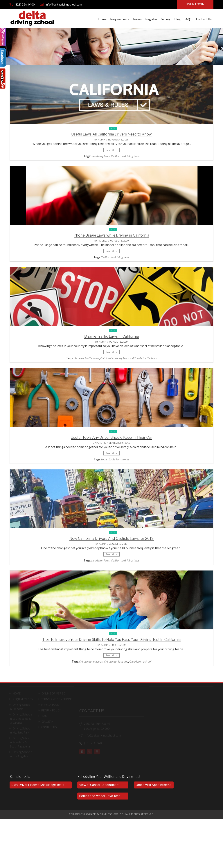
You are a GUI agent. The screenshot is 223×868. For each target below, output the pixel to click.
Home (102, 19)
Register (151, 19)
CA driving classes (91, 662)
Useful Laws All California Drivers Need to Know (111, 134)
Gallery (166, 19)
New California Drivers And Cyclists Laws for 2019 (112, 538)
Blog (178, 19)
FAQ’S (189, 19)
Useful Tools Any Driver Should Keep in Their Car (111, 437)
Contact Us (204, 19)
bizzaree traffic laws (86, 358)
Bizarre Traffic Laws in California (112, 336)
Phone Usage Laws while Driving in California (111, 235)
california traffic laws (144, 358)
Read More (111, 150)
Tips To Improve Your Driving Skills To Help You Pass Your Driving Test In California (111, 640)
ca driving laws (100, 156)
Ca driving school (140, 662)
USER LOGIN (195, 4)
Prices (137, 19)
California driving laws (125, 156)
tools (104, 459)
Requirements (120, 19)
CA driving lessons (116, 662)
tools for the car (119, 459)
